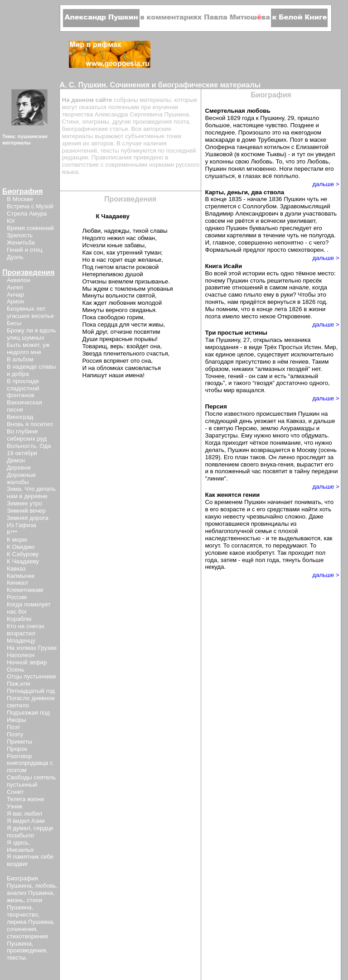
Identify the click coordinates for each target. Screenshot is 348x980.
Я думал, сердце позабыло (30, 832)
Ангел (15, 287)
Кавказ (16, 569)
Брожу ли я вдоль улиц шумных (31, 334)
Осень (16, 670)
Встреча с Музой (30, 206)
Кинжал (17, 583)
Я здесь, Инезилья (20, 846)
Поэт (13, 727)
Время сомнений (30, 228)
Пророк (17, 749)
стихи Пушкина (24, 904)
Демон (16, 460)
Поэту (15, 734)
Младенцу (21, 641)
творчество (22, 915)
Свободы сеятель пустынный (31, 781)
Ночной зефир (27, 662)
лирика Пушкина (30, 922)
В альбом (20, 359)
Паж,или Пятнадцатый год (31, 687)
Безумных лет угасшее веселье (30, 312)
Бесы (14, 323)
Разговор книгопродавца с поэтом (30, 763)
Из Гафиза (22, 525)
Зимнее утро (24, 503)
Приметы (19, 742)
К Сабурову (23, 554)
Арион (15, 301)
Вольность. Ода (29, 446)
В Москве (20, 199)
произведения (26, 950)
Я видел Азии (26, 821)
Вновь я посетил (30, 424)
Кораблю (19, 619)
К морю (17, 540)
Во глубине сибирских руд (27, 435)
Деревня (19, 468)
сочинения (22, 929)
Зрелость (20, 235)
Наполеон (21, 655)
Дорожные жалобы (21, 478)
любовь (46, 886)
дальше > (326, 184)
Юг (11, 221)
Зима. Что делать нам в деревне (31, 492)
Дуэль (15, 257)
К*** (12, 532)
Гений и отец (25, 250)
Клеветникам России (25, 593)
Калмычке (21, 576)
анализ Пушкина (30, 893)
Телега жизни (25, 799)
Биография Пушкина (22, 882)
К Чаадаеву (23, 561)
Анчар (15, 295)
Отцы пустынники (31, 676)
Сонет (15, 792)
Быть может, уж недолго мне (28, 348)
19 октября (22, 453)
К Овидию (21, 547)
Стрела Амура (27, 214)
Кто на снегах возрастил (26, 630)
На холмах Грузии (32, 648)
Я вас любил (24, 814)
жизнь (15, 900)
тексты (16, 958)
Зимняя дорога (28, 518)
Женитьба (21, 243)
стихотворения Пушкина (27, 940)
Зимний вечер (26, 511)
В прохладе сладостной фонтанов (23, 388)
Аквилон (19, 280)
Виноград (20, 417)
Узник (14, 806)
